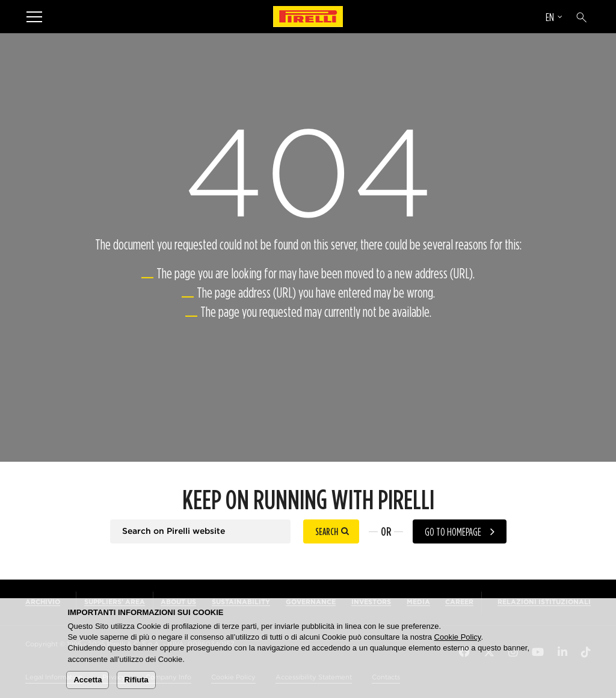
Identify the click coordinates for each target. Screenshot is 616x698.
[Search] (582, 17)
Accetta (88, 680)
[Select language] (554, 18)
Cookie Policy (458, 637)
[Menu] (34, 17)
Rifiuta (136, 680)
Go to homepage (453, 532)
